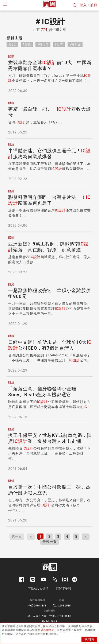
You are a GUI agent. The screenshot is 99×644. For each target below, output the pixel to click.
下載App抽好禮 (38, 589)
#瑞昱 (12, 44)
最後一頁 (50, 542)
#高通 (27, 44)
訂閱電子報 (64, 589)
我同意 (89, 639)
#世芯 (59, 44)
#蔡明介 (75, 44)
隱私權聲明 (48, 630)
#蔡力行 (43, 44)
